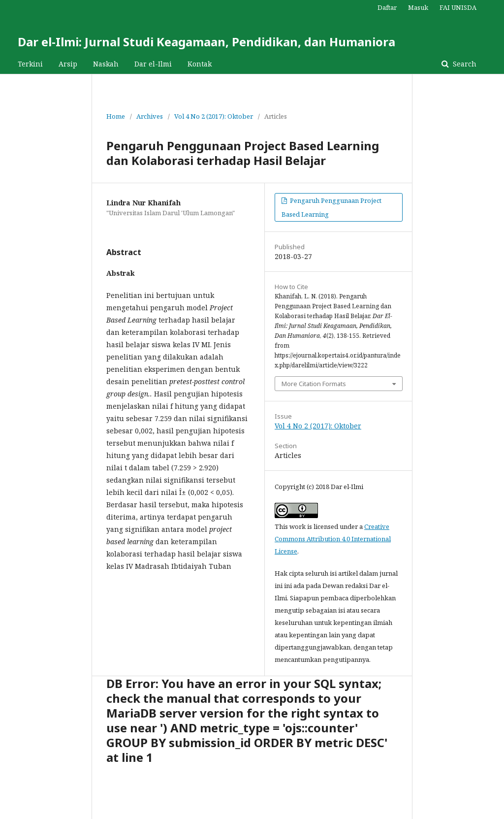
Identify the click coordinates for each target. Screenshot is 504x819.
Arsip (68, 64)
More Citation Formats (314, 384)
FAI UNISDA (458, 7)
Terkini (30, 64)
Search (464, 64)
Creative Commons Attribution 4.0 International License (333, 539)
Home (116, 116)
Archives (150, 116)
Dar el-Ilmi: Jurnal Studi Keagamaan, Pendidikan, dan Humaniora (206, 42)
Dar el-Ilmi (153, 64)
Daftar (387, 7)
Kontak (200, 64)
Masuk (418, 7)
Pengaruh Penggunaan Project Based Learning (331, 207)
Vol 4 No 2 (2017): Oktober (214, 116)
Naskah (106, 64)
